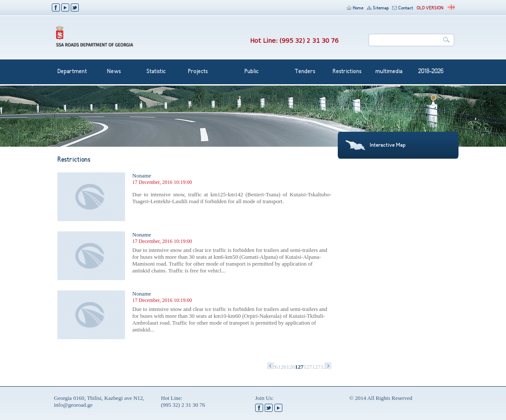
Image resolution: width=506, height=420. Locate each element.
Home (355, 8)
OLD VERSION (430, 8)
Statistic (156, 72)
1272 (316, 367)
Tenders (305, 72)
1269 (291, 367)
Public (252, 72)
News (114, 72)
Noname (142, 176)
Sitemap (378, 8)
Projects (198, 72)
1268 (282, 367)
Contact (403, 8)
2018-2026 (431, 72)
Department (72, 72)
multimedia (389, 72)
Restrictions (347, 72)
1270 (299, 367)
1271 (308, 367)
